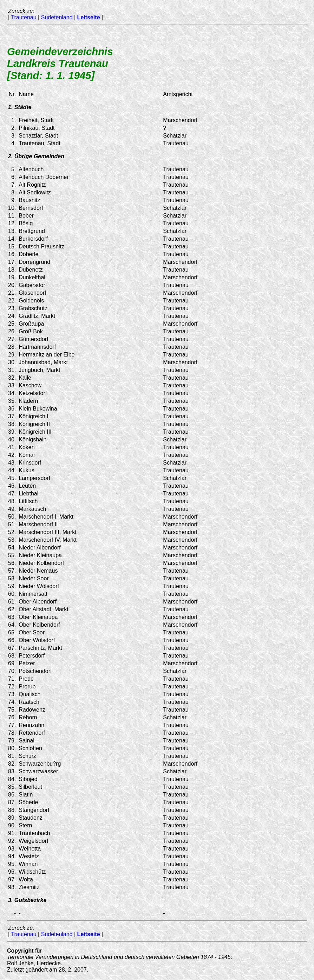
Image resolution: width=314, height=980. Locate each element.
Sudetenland (57, 17)
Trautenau (24, 17)
